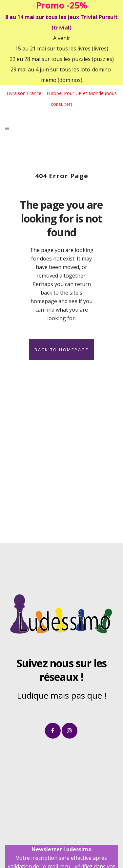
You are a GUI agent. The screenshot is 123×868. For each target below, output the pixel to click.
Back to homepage (61, 350)
